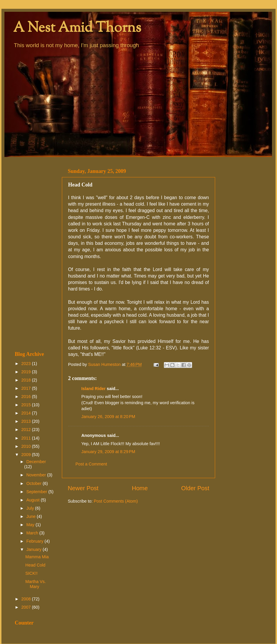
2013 (27, 421)
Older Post (195, 488)
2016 (27, 397)
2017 (27, 388)
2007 (27, 607)
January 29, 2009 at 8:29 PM (108, 452)
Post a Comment (91, 464)
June (32, 516)
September (37, 492)
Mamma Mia (37, 557)
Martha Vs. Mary (36, 584)
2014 (27, 413)
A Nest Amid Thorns (77, 28)
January (35, 549)
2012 (27, 430)
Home (140, 488)
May (31, 525)
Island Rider (93, 389)
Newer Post (83, 488)
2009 (27, 455)
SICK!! (32, 573)
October (35, 483)
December (36, 462)
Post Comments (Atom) (116, 501)
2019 (27, 372)
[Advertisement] (35, 254)
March (33, 533)
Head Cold (35, 565)
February (36, 541)
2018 (27, 380)
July (31, 508)
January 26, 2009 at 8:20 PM (108, 417)
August (34, 500)
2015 (27, 405)
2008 (27, 599)
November (37, 475)
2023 (27, 364)
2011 (27, 438)
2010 (27, 446)
